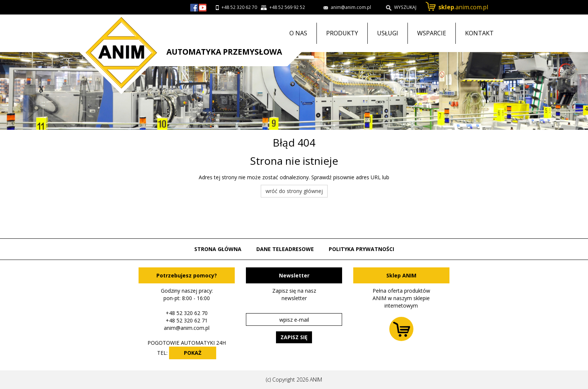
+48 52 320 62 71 (187, 320)
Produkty (342, 33)
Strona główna (218, 249)
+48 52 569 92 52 (287, 7)
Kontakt (479, 33)
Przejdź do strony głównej (118, 54)
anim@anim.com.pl (187, 328)
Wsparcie (432, 33)
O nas (298, 33)
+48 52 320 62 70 (239, 7)
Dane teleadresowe (285, 249)
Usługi (388, 33)
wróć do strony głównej (294, 191)
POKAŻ (193, 353)
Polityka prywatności (361, 249)
